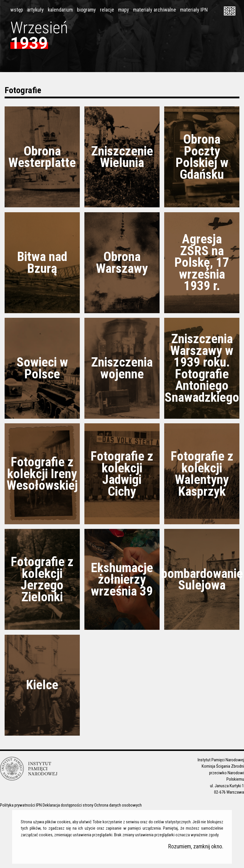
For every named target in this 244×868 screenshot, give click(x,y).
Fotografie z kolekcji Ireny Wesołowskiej (42, 474)
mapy (124, 10)
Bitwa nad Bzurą (42, 262)
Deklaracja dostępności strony (68, 805)
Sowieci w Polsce (42, 368)
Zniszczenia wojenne (122, 368)
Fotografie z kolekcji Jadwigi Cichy (122, 474)
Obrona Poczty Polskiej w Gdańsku (202, 157)
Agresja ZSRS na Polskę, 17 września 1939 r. (202, 262)
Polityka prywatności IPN (21, 805)
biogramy (86, 10)
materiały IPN (194, 10)
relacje (107, 10)
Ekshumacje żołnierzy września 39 (122, 579)
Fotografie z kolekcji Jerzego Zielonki (42, 579)
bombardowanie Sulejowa (202, 579)
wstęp (17, 10)
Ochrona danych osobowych (118, 805)
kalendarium (60, 10)
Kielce (42, 685)
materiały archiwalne (155, 10)
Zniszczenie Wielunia (122, 157)
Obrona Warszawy (122, 262)
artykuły (35, 10)
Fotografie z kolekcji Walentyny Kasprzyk (202, 474)
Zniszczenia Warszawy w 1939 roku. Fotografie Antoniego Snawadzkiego (202, 368)
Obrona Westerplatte (42, 157)
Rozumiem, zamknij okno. (196, 847)
